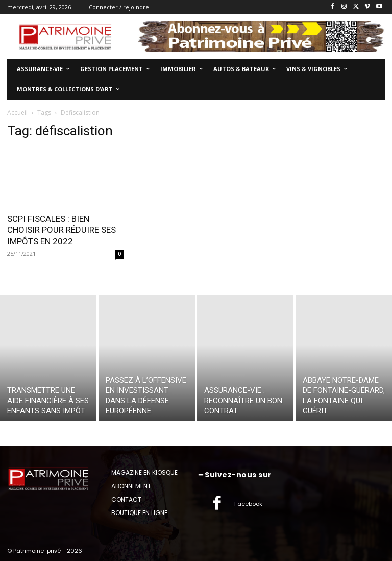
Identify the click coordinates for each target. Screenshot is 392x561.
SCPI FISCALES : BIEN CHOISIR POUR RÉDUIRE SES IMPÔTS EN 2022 (62, 230)
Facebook (248, 504)
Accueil (17, 113)
